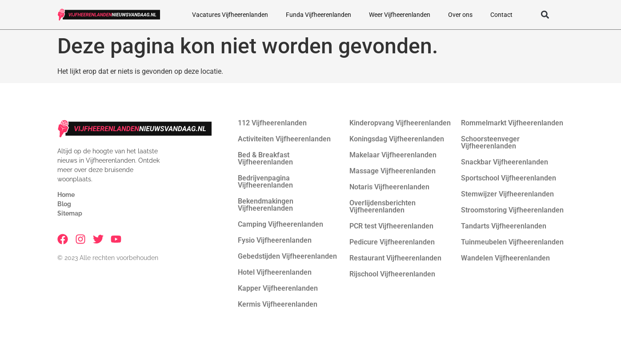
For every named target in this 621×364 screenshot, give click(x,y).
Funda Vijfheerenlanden (319, 15)
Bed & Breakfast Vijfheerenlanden (265, 158)
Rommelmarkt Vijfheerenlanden (512, 123)
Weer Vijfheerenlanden (400, 15)
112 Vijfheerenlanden (272, 123)
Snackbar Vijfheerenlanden (505, 162)
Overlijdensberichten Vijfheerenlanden (383, 206)
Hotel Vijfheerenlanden (275, 272)
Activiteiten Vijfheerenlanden (284, 139)
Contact (501, 15)
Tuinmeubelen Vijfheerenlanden (512, 242)
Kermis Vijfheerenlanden (278, 304)
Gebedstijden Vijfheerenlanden (287, 256)
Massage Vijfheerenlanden (393, 171)
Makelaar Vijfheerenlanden (393, 155)
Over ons (460, 15)
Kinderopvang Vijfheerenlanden (400, 123)
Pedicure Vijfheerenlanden (392, 242)
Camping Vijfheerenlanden (280, 224)
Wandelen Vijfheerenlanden (505, 258)
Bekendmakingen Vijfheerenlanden (266, 205)
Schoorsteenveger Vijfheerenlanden (490, 142)
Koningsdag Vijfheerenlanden (397, 139)
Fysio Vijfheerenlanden (275, 240)
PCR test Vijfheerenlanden (391, 226)
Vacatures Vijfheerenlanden (230, 15)
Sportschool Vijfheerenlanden (509, 178)
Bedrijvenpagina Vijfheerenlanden (265, 182)
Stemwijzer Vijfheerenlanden (507, 194)
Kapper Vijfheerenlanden (278, 288)
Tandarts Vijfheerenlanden (504, 226)
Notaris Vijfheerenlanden (389, 187)
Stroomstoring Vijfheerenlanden (512, 210)
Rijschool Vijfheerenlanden (392, 274)
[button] (545, 15)
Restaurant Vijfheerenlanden (395, 258)
